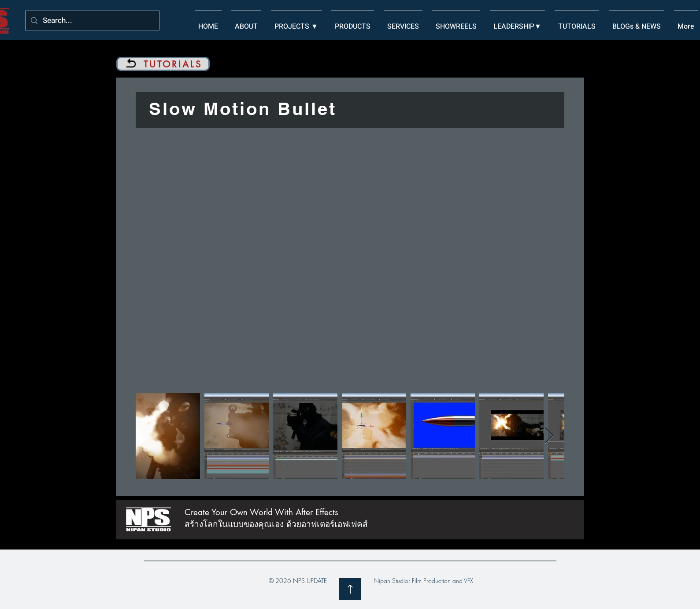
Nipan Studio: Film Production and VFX (423, 581)
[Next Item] (549, 436)
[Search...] (92, 21)
